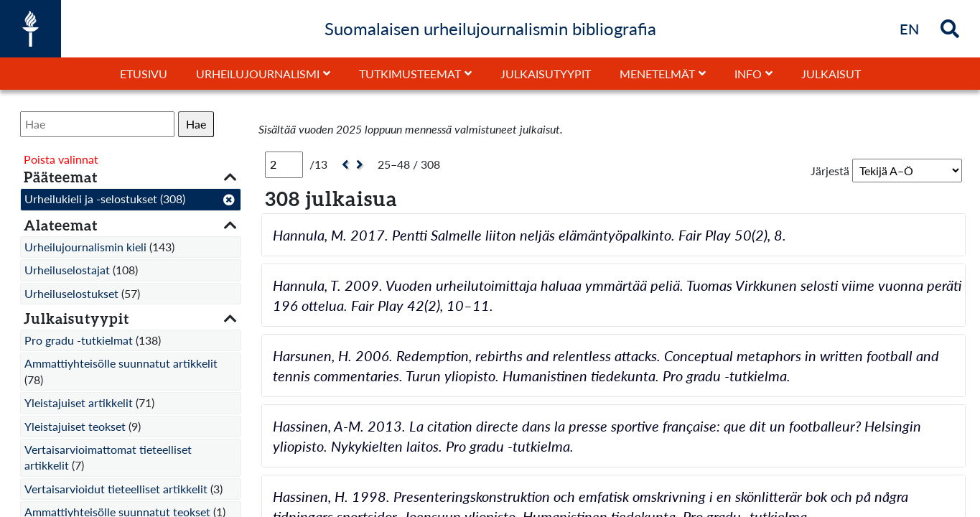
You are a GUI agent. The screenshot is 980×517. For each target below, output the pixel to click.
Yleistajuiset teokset (75, 426)
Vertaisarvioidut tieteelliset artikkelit (116, 489)
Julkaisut (831, 74)
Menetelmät (657, 74)
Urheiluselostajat (67, 270)
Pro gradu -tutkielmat (79, 340)
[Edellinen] (344, 165)
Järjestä (830, 171)
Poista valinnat (61, 159)
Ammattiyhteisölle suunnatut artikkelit (121, 363)
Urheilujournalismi (258, 74)
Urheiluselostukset (71, 293)
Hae (196, 124)
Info (748, 74)
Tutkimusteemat (410, 74)
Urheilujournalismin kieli (85, 247)
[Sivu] (284, 164)
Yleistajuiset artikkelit (79, 402)
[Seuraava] (361, 165)
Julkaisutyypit (546, 74)
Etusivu (144, 74)
